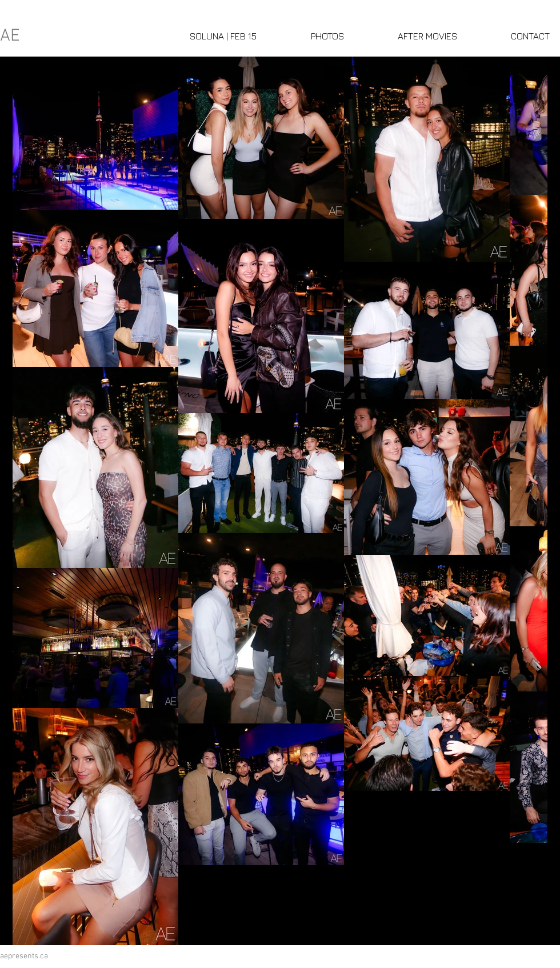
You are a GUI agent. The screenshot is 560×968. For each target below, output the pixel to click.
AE (10, 36)
